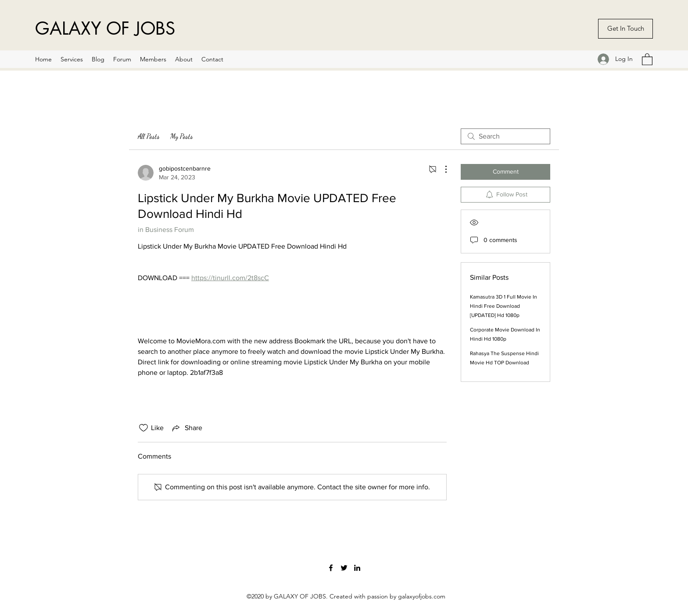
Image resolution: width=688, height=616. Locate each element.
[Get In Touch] (625, 29)
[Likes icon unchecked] (143, 428)
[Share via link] (186, 428)
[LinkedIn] (357, 568)
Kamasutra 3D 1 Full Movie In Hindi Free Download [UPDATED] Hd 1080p (503, 306)
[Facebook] (331, 568)
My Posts (182, 136)
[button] (647, 59)
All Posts (149, 136)
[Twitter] (344, 568)
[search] (505, 136)
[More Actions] (441, 169)
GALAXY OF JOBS (105, 28)
